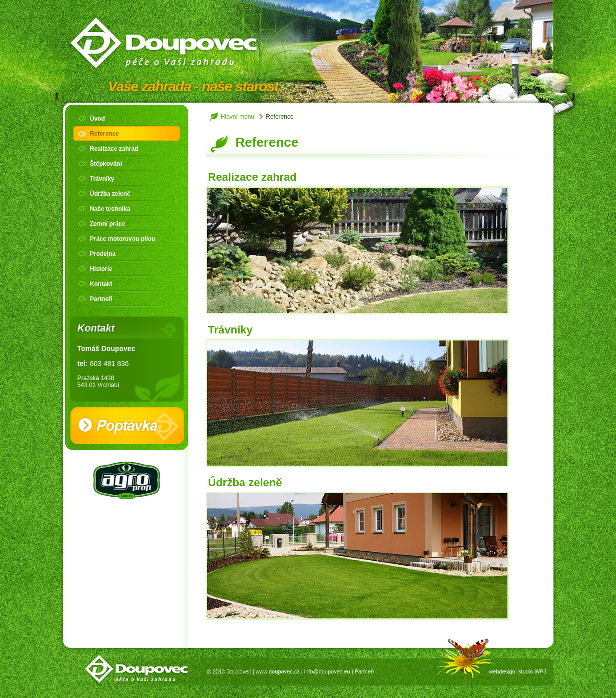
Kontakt (101, 284)
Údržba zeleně (110, 194)
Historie (101, 269)
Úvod (98, 119)
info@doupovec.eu (327, 671)
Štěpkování (106, 164)
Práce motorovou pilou (123, 239)
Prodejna (103, 254)
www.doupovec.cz (278, 671)
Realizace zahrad (114, 149)
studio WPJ (532, 671)
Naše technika (110, 209)
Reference (105, 134)
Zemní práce (108, 224)
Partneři (101, 299)
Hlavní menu (237, 117)
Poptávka (127, 426)
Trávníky (102, 179)
